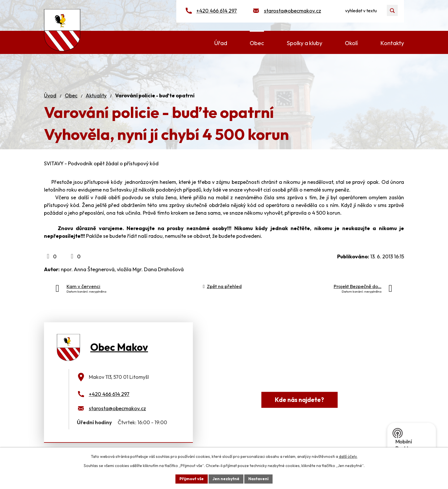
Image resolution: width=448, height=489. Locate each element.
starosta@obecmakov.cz (293, 11)
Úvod (50, 95)
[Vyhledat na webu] (368, 11)
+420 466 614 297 (217, 11)
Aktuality (96, 95)
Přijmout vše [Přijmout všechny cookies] (192, 479)
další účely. (348, 456)
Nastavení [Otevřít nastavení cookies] (258, 479)
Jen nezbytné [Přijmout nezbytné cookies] (226, 479)
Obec (71, 95)
